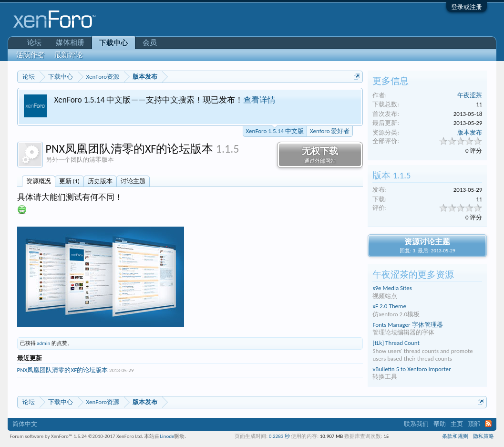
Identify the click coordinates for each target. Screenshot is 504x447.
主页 (457, 424)
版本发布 (470, 132)
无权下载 (320, 155)
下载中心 (113, 43)
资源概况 (39, 181)
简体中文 (25, 424)
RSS (488, 424)
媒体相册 (70, 42)
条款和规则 (455, 436)
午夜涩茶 (470, 95)
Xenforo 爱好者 (330, 131)
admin (43, 343)
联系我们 (416, 424)
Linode (167, 436)
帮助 (440, 424)
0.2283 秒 (279, 436)
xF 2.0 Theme (389, 306)
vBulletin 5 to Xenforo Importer (411, 369)
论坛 (34, 42)
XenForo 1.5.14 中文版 (275, 130)
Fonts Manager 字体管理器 (407, 325)
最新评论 (69, 55)
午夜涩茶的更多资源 (413, 275)
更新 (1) (69, 181)
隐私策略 (483, 436)
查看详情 (259, 100)
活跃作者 (31, 55)
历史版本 (100, 181)
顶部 (474, 424)
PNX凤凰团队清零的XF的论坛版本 (63, 370)
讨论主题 (133, 181)
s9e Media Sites (392, 288)
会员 (150, 42)
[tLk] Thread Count (396, 343)
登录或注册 (467, 7)
